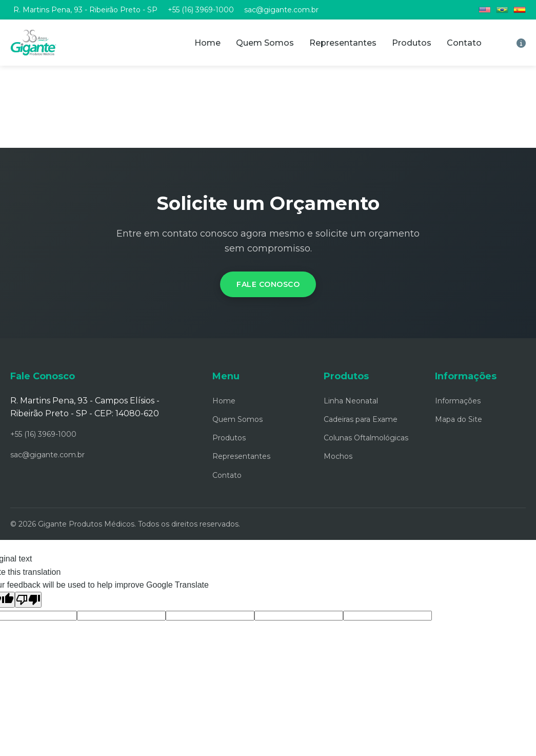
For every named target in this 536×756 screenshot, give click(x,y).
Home (207, 43)
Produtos (412, 43)
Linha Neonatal (351, 401)
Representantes (343, 43)
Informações (458, 401)
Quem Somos (265, 43)
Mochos (338, 456)
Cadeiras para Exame (361, 419)
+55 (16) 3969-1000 (201, 10)
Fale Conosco (268, 284)
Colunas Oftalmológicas (366, 438)
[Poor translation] (28, 600)
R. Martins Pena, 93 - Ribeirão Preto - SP (85, 10)
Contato (464, 43)
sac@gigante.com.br (281, 10)
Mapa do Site (459, 419)
